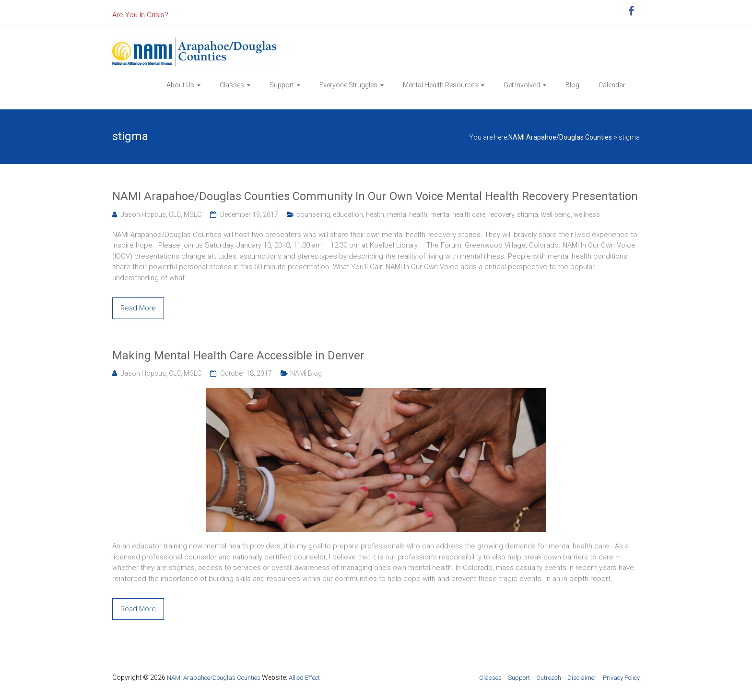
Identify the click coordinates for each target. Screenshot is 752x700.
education (348, 214)
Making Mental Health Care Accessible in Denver (238, 356)
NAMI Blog (306, 373)
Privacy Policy (621, 678)
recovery (501, 214)
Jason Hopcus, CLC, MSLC (161, 214)
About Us (180, 85)
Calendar (612, 85)
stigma (528, 214)
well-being (556, 214)
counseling (313, 214)
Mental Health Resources (441, 85)
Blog (572, 85)
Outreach (549, 678)
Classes (232, 85)
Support (282, 85)
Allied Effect (304, 678)
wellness (587, 214)
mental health (407, 214)
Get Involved (522, 85)
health (375, 214)
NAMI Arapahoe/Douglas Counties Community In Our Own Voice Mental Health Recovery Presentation (375, 196)
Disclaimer (582, 678)
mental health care (458, 214)
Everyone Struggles (348, 85)
